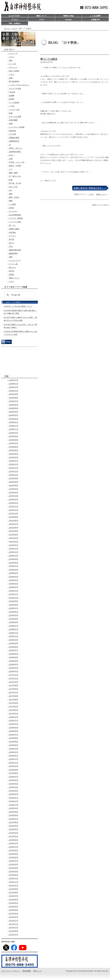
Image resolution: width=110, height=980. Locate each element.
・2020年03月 (13, 580)
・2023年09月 (13, 436)
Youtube (68, 20)
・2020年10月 (13, 556)
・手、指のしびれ (14, 176)
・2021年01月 (13, 545)
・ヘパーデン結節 (14, 222)
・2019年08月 (13, 605)
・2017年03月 (13, 706)
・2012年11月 (13, 882)
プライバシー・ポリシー (11, 971)
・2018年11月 (13, 636)
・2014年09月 (13, 812)
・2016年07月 (13, 735)
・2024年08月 (13, 398)
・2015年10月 (13, 766)
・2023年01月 (13, 464)
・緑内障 (11, 99)
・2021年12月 (13, 506)
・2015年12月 (13, 759)
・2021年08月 (13, 520)
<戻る (94, 205)
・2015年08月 (13, 773)
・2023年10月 (13, 433)
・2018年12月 (13, 633)
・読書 (10, 113)
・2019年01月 (13, 629)
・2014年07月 (13, 819)
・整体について (13, 278)
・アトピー (12, 236)
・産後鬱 (11, 96)
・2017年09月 (13, 685)
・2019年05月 (13, 615)
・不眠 (10, 159)
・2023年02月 (13, 461)
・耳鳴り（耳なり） (15, 148)
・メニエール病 (13, 110)
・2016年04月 (13, 745)
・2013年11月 (13, 847)
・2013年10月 (13, 850)
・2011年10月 (13, 927)
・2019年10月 (13, 598)
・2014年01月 (13, 840)
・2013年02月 (13, 875)
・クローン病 (12, 264)
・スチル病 (12, 134)
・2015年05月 (13, 784)
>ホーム (7, 29)
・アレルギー (12, 211)
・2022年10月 (13, 475)
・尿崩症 (11, 274)
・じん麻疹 (12, 204)
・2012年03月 (13, 910)
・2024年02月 (13, 419)
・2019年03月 (13, 622)
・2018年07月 (13, 650)
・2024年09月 (13, 394)
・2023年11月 (13, 429)
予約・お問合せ (15, 23)
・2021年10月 (13, 513)
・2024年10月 (13, 391)
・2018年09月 (13, 643)
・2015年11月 (13, 763)
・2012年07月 (13, 896)
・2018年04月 (13, 661)
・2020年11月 (13, 552)
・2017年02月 (13, 710)
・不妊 (10, 246)
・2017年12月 (13, 675)
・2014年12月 (13, 801)
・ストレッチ (12, 53)
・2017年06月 (13, 696)
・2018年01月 (13, 671)
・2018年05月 (13, 657)
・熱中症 (11, 271)
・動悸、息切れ (13, 197)
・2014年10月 (13, 808)
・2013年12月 (13, 843)
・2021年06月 (13, 528)
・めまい (11, 155)
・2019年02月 (13, 626)
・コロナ (11, 57)
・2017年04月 (13, 703)
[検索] (19, 295)
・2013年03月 (13, 871)
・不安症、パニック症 (16, 162)
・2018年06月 (13, 654)
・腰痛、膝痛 (12, 173)
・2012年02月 (13, 913)
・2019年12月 (13, 591)
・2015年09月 (13, 770)
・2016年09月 (13, 728)
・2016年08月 (13, 731)
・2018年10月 (13, 640)
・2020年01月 (13, 587)
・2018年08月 (13, 647)
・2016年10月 (13, 724)
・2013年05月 (13, 864)
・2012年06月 (13, 899)
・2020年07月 (13, 566)
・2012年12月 (13, 878)
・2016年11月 (13, 720)
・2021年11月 (13, 510)
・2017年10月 (13, 682)
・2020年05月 (13, 573)
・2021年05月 (13, 531)
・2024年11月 (13, 387)
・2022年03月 (13, 496)
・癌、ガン (12, 225)
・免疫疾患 (12, 131)
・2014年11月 (13, 805)
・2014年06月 (13, 822)
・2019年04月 (13, 619)
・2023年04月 (13, 454)
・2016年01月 (13, 756)
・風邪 (10, 194)
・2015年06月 (13, 780)
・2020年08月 (13, 563)
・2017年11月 (13, 678)
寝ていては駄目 (49, 59)
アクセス (15, 20)
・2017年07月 (13, 692)
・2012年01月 (13, 917)
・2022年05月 (13, 489)
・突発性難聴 (12, 120)
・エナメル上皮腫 (14, 116)
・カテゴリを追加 (14, 88)
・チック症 (12, 64)
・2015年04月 (13, 787)
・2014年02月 (13, 836)
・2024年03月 (13, 415)
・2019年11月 (13, 594)
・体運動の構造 (13, 138)
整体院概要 (27, 971)
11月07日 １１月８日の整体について (18, 306)
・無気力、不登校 (14, 166)
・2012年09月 (13, 889)
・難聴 (10, 201)
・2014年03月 (13, 833)
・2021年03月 (13, 538)
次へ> (107, 205)
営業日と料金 (68, 16)
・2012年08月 (13, 892)
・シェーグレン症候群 (16, 127)
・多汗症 (11, 239)
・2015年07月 (13, 777)
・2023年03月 (13, 457)
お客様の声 (95, 20)
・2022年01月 (13, 503)
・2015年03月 (13, 791)
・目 (9, 145)
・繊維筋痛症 (12, 253)
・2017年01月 (13, 713)
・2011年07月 (13, 935)
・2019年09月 (13, 601)
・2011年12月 (13, 921)
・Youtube (11, 92)
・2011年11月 (13, 924)
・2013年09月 (13, 854)
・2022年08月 (13, 482)
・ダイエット (12, 67)
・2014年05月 (13, 826)
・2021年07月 (13, 524)
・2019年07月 (13, 608)
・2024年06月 (13, 405)
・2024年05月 (13, 408)
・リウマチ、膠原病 (15, 218)
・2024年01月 (13, 422)
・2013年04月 (13, 868)
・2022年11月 (13, 471)
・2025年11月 (13, 380)
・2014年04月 (13, 829)
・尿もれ (11, 243)
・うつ (10, 169)
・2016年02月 (13, 752)
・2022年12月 (13, 468)
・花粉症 (11, 208)
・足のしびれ (12, 187)
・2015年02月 (13, 794)
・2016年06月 (13, 738)
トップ (100, 205)
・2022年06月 (13, 485)
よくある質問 (95, 16)
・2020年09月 (13, 559)
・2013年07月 (13, 861)
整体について (42, 16)
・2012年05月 (13, 903)
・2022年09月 (13, 478)
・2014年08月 (13, 815)
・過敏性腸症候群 (14, 250)
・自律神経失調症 (14, 152)
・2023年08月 (13, 440)
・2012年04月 (13, 907)
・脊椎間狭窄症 (13, 141)
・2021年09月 (13, 517)
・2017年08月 (13, 689)
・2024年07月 (13, 401)
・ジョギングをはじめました (18, 85)
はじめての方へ (15, 16)
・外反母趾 (12, 232)
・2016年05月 (13, 742)
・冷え (10, 190)
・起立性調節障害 (14, 215)
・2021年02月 (13, 542)
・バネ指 (11, 106)
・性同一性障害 (13, 71)
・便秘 (10, 257)
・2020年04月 (13, 577)
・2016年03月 (13, 749)
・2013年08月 (13, 857)
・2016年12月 (13, 717)
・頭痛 (10, 180)
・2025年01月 (13, 384)
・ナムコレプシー (14, 260)
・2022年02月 (13, 499)
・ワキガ (11, 74)
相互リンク (38, 971)
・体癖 (10, 78)
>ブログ (14, 29)
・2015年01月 (13, 798)
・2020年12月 (13, 548)
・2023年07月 (13, 443)
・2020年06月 (13, 570)
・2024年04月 (13, 412)
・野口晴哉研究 (13, 81)
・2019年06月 (13, 612)
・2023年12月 (13, 426)
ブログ (42, 20)
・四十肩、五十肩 (14, 183)
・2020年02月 (13, 584)
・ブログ (11, 281)
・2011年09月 (13, 931)
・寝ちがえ (12, 267)
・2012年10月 (13, 885)
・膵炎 (10, 60)
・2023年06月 (13, 447)
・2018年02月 (13, 668)
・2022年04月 (13, 492)
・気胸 (10, 124)
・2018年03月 (13, 664)
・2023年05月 (13, 450)
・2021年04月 (13, 534)
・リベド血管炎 (13, 102)
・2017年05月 (13, 699)
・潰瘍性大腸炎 (13, 229)
